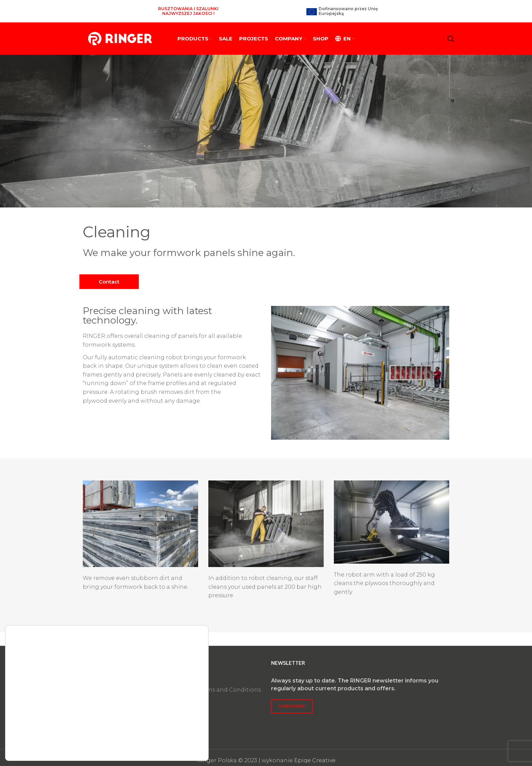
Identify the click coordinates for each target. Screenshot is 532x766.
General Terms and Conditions (218, 684)
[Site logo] (120, 33)
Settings (168, 746)
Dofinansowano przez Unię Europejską (348, 8)
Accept (169, 713)
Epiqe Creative (315, 755)
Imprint (185, 669)
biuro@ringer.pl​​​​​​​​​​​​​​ (107, 688)
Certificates (190, 692)
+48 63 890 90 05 (106, 680)
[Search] (451, 33)
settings (105, 738)
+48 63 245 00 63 (106, 672)
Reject (168, 729)
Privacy (184, 677)
